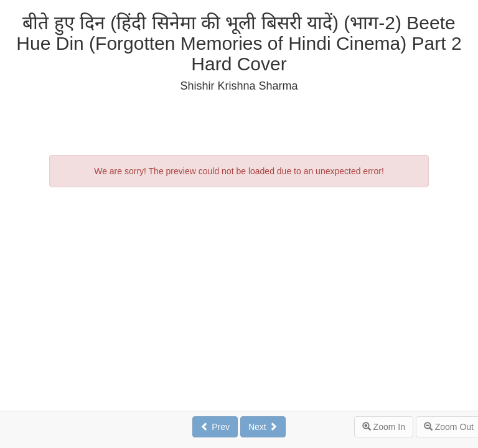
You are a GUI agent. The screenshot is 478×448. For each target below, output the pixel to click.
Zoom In (384, 427)
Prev (215, 427)
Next (263, 427)
